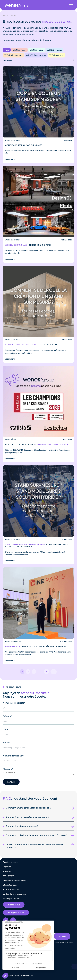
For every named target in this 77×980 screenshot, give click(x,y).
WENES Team (19, 50)
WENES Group (56, 55)
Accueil (6, 16)
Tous (7, 50)
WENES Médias (54, 50)
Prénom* (7, 716)
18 (46, 672)
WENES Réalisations (36, 55)
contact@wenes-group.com (15, 894)
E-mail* (7, 742)
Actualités (14, 16)
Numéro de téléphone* (14, 756)
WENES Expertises (13, 55)
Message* (8, 769)
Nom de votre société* (14, 703)
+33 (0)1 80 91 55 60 (11, 889)
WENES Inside (37, 50)
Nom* (6, 729)
